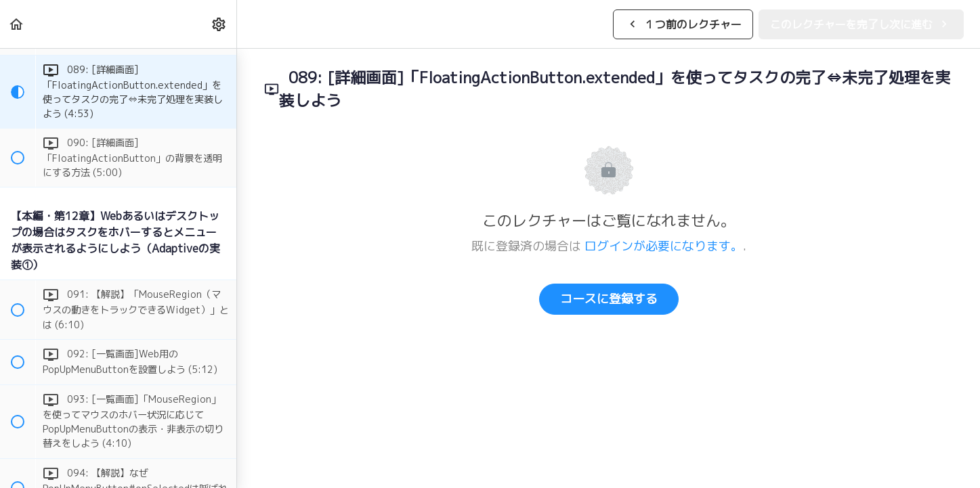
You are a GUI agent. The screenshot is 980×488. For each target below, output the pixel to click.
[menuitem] (219, 24)
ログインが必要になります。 (664, 246)
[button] (17, 24)
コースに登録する (609, 299)
